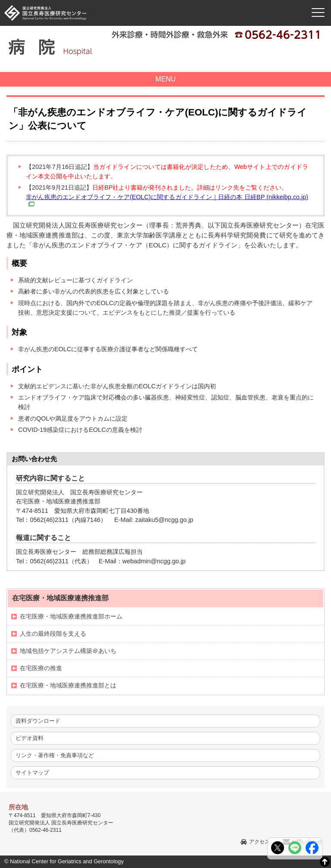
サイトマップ (32, 773)
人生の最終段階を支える (53, 634)
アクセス (259, 842)
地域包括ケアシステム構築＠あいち (68, 651)
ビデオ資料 (30, 738)
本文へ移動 (148, 0)
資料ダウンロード (38, 721)
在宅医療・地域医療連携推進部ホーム (71, 616)
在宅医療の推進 (41, 668)
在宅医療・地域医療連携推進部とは (68, 685)
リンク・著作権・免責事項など (55, 755)
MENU (165, 79)
